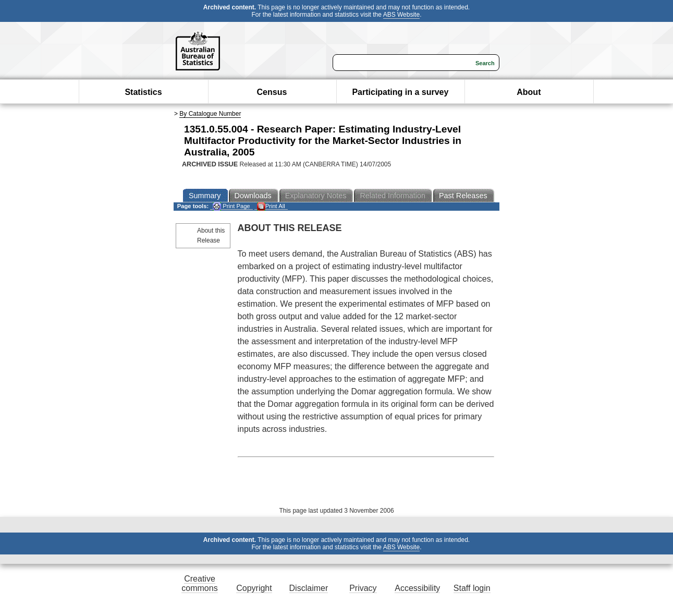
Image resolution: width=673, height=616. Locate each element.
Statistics (143, 92)
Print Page (231, 206)
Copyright (254, 588)
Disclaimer (309, 588)
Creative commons (199, 583)
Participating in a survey (400, 92)
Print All (271, 206)
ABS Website (401, 15)
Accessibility (417, 588)
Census (272, 92)
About (529, 92)
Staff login (472, 588)
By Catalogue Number (210, 114)
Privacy (363, 588)
